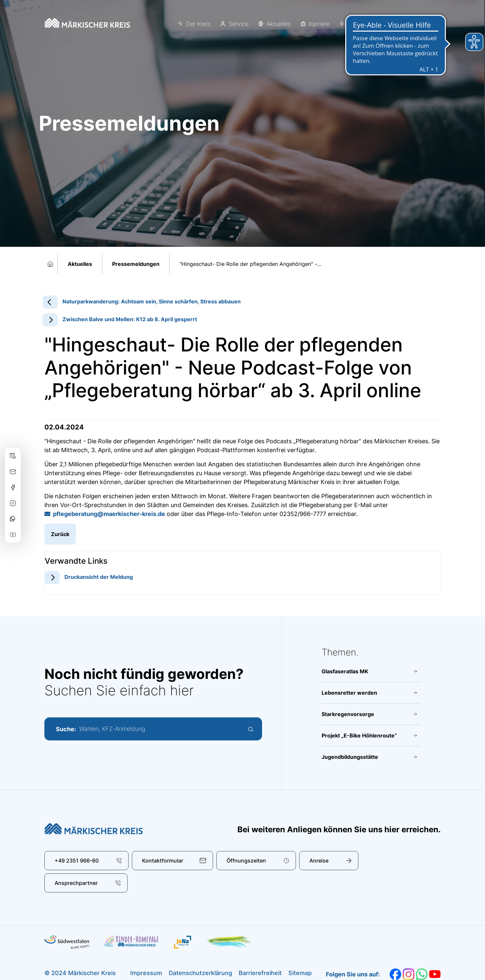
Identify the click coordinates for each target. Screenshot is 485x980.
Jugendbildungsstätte (350, 757)
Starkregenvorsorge (348, 714)
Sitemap (300, 973)
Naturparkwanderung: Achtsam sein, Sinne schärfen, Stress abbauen (152, 301)
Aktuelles (279, 24)
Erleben (358, 24)
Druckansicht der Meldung (99, 577)
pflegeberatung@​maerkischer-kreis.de (109, 514)
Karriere (319, 24)
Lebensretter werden (349, 693)
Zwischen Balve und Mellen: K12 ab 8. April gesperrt (130, 319)
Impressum (146, 973)
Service (239, 24)
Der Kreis (198, 24)
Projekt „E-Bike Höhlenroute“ (359, 735)
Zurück (60, 534)
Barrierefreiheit (260, 973)
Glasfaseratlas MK (345, 671)
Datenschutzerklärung (200, 973)
